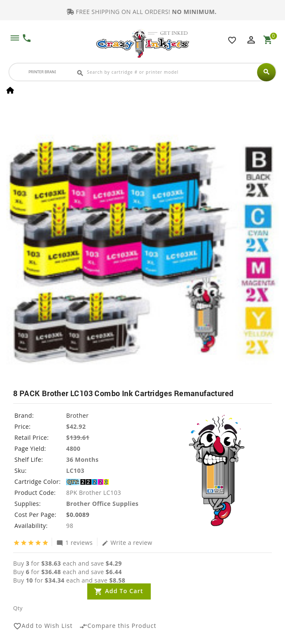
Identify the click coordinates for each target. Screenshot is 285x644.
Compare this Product (118, 626)
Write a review (127, 542)
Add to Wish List (43, 626)
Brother (77, 415)
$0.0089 (78, 515)
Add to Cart (124, 591)
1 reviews (75, 542)
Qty (18, 608)
